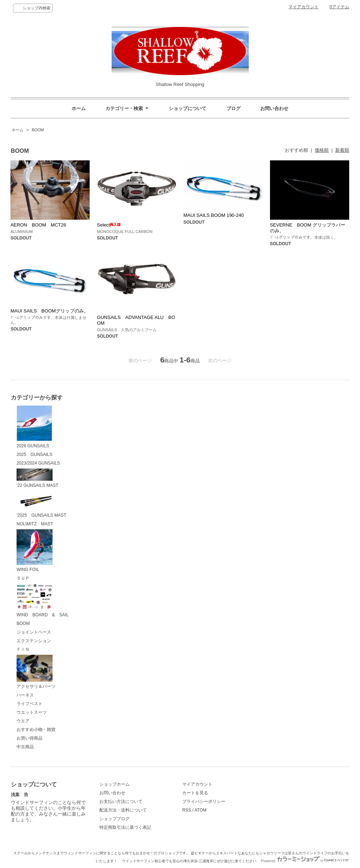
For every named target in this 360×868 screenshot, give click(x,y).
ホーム (79, 108)
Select (109, 225)
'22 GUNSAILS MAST (37, 478)
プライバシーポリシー (204, 801)
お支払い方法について (121, 801)
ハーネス (25, 695)
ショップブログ (114, 819)
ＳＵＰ (23, 578)
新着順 (342, 150)
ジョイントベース (34, 632)
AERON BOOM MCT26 (38, 225)
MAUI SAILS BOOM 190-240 (214, 215)
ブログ (233, 108)
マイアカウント (303, 7)
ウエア (23, 721)
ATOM (201, 810)
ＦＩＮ (23, 649)
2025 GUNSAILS (34, 454)
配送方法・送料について (123, 810)
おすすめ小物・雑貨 (36, 730)
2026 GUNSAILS (34, 427)
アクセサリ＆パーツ (36, 672)
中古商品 (25, 747)
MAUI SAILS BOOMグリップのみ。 (49, 311)
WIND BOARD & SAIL (43, 601)
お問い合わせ (274, 108)
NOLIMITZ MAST (35, 524)
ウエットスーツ (32, 712)
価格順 (322, 150)
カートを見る (195, 793)
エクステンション (34, 641)
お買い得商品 (30, 738)
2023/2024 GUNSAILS (38, 463)
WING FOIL (35, 551)
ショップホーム (114, 784)
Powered (305, 861)
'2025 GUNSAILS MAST (41, 504)
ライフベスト (30, 704)
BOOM (37, 130)
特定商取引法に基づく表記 (125, 827)
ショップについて (188, 108)
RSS (187, 810)
